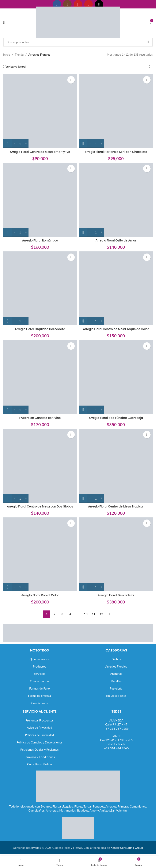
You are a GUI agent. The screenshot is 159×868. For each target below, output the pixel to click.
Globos (116, 659)
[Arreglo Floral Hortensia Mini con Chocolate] (116, 111)
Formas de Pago (39, 688)
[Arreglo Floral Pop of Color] (40, 554)
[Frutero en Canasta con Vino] (40, 377)
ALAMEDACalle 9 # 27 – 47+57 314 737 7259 (116, 724)
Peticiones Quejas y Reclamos (39, 749)
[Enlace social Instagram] (67, 4)
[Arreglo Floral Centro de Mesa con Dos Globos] (40, 466)
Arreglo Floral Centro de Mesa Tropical (116, 506)
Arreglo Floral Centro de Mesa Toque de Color (116, 329)
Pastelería (116, 688)
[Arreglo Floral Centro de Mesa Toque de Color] (116, 288)
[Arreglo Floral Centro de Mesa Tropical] (116, 466)
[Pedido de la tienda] (149, 67)
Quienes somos (39, 659)
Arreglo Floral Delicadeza (116, 595)
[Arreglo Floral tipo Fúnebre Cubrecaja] (116, 377)
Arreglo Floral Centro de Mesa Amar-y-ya (40, 152)
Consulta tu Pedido (40, 764)
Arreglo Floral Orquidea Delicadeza (40, 329)
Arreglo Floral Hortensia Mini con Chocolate (116, 152)
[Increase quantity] (26, 144)
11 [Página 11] (94, 614)
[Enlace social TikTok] (99, 4)
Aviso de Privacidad (39, 727)
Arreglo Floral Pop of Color (40, 595)
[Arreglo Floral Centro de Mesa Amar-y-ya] (40, 111)
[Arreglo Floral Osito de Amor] (116, 200)
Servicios (40, 674)
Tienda (19, 54)
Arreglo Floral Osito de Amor (116, 240)
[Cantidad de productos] (20, 144)
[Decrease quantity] (14, 144)
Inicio (7, 54)
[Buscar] (78, 42)
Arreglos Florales (116, 666)
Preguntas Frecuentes (39, 720)
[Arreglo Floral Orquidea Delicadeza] (40, 288)
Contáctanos (39, 703)
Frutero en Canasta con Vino (40, 418)
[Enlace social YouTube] (78, 4)
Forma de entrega (39, 696)
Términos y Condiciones (40, 757)
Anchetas (116, 674)
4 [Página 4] (70, 614)
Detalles (116, 681)
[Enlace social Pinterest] (88, 4)
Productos (39, 666)
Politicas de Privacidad (40, 735)
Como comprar (39, 681)
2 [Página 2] (54, 614)
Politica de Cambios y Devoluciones (39, 742)
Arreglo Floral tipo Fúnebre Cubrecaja (116, 418)
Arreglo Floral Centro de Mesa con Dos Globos (40, 506)
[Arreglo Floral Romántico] (40, 200)
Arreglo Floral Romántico (40, 240)
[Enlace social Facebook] (57, 4)
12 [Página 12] (101, 614)
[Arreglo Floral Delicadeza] (116, 554)
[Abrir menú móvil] (4, 22)
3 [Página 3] (62, 614)
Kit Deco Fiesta (116, 696)
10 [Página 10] (86, 614)
